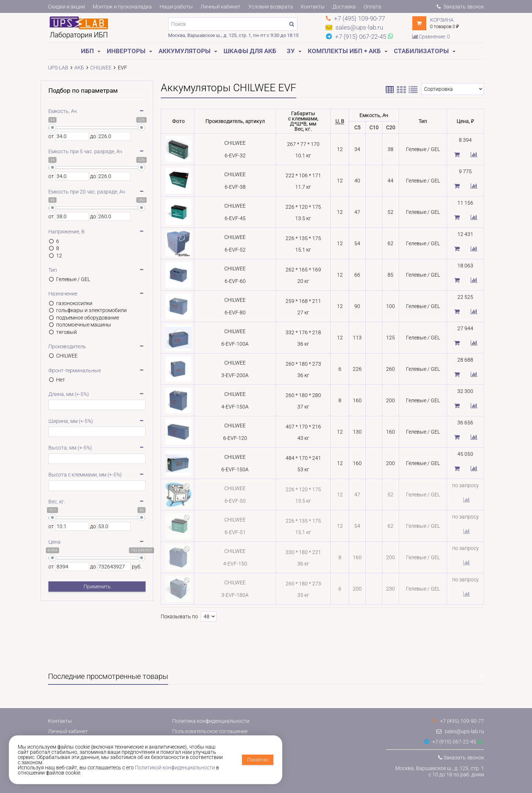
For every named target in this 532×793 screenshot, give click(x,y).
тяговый (66, 332)
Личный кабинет (221, 7)
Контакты (313, 7)
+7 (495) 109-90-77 (458, 721)
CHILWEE (67, 356)
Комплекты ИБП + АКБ (344, 51)
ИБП (87, 51)
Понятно (258, 760)
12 (59, 256)
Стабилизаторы (421, 51)
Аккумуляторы (185, 51)
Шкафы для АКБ (250, 51)
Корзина (442, 20)
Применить (97, 587)
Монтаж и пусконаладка (122, 7)
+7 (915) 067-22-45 (450, 742)
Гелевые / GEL (73, 279)
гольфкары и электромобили (91, 310)
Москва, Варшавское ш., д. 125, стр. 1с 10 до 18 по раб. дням (440, 771)
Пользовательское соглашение (210, 731)
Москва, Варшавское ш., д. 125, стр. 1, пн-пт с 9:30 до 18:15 (233, 35)
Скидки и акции (66, 7)
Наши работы (176, 7)
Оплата (372, 7)
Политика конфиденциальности (211, 721)
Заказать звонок (460, 7)
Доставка (344, 7)
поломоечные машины (84, 325)
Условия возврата (271, 7)
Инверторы (126, 51)
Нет (61, 380)
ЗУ (291, 51)
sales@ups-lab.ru (460, 731)
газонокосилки (74, 303)
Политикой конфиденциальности (175, 768)
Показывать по (179, 616)
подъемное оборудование (88, 318)
